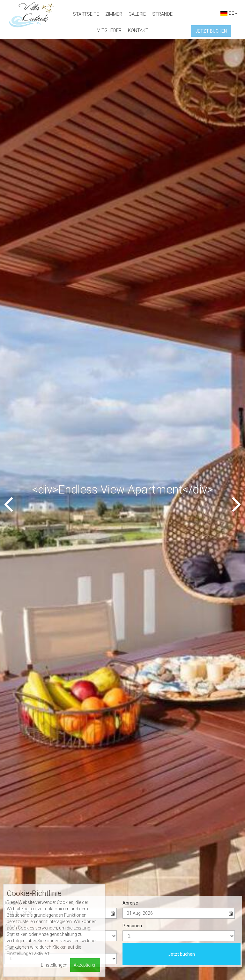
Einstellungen (54, 965)
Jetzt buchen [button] (211, 31)
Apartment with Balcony (204, 740)
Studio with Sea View (41, 740)
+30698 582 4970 (33, 862)
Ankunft (13, 153)
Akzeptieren (85, 965)
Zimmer (13, 176)
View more (41, 764)
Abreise (130, 153)
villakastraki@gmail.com (41, 871)
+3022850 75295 (35, 853)
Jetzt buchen (182, 204)
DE (229, 13)
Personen (132, 176)
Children (13, 198)
